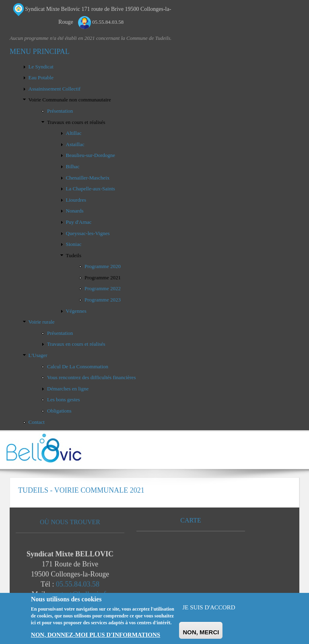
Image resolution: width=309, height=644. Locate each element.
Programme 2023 (103, 300)
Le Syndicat (41, 67)
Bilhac (73, 166)
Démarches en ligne (68, 389)
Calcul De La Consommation (78, 366)
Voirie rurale (42, 322)
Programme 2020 (103, 266)
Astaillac (75, 144)
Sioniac (74, 244)
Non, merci (201, 632)
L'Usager (38, 355)
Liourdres (76, 200)
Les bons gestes (64, 399)
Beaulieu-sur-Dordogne (91, 155)
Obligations (59, 411)
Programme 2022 (103, 288)
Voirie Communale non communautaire (70, 100)
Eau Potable (41, 77)
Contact (37, 422)
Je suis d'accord (209, 607)
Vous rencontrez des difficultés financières (91, 377)
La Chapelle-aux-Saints (91, 189)
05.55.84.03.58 (78, 586)
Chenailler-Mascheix (88, 178)
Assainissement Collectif (55, 89)
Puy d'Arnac (79, 222)
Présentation (60, 111)
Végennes (76, 311)
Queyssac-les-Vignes (88, 233)
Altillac (74, 133)
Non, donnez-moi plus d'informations (96, 635)
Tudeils (74, 255)
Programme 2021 (103, 278)
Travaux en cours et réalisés (76, 122)
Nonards (75, 211)
